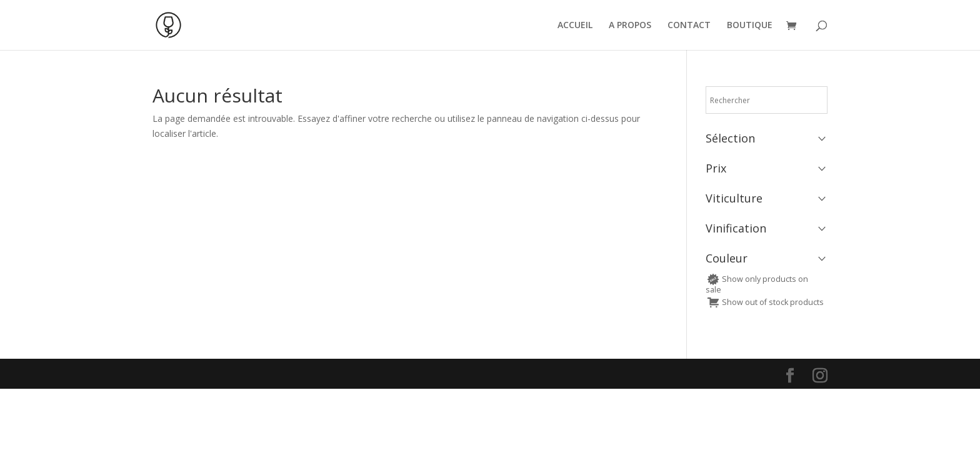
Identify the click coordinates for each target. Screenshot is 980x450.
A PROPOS (630, 26)
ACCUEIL (575, 26)
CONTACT (689, 26)
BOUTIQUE (750, 26)
